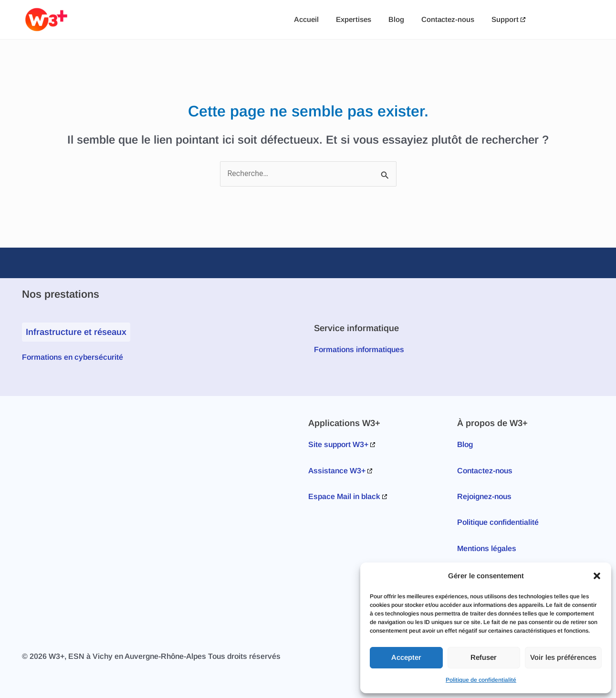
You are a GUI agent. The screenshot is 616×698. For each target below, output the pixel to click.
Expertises (354, 19)
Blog (396, 19)
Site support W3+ (338, 444)
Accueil (306, 19)
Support (505, 19)
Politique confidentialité (498, 522)
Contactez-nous (448, 19)
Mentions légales (487, 548)
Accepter (406, 657)
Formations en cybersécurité (73, 357)
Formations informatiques (359, 349)
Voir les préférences (563, 657)
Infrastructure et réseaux (76, 332)
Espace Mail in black (344, 496)
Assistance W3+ (337, 471)
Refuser (484, 657)
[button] (597, 576)
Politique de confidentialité (481, 680)
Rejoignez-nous (484, 496)
